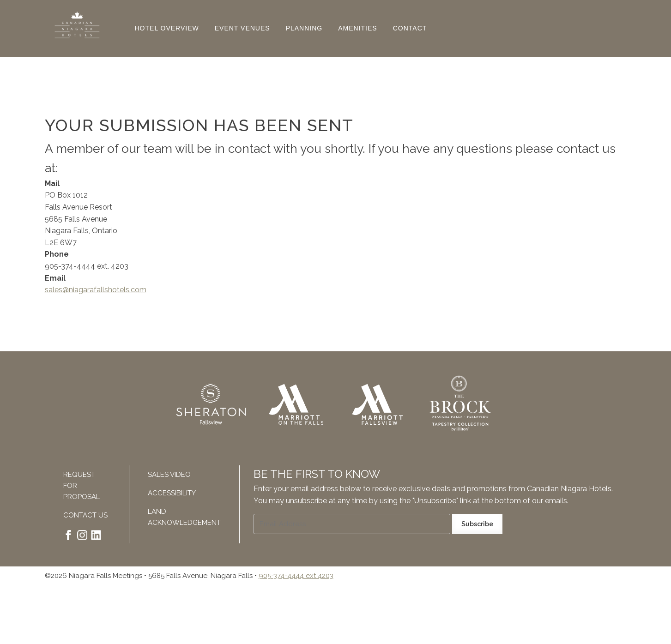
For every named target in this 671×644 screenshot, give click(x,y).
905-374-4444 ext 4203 (296, 576)
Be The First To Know (317, 474)
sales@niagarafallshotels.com (96, 290)
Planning (304, 28)
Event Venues (242, 28)
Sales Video (169, 475)
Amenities (357, 28)
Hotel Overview (167, 28)
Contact (410, 28)
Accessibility (172, 493)
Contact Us (85, 515)
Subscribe (477, 524)
